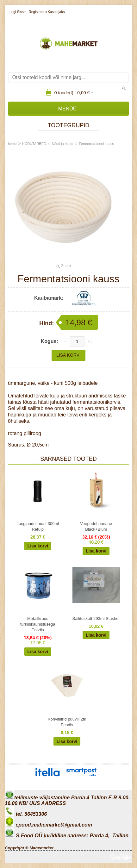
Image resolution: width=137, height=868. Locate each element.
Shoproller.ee (121, 857)
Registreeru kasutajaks (47, 12)
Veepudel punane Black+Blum (96, 526)
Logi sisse (18, 12)
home (12, 144)
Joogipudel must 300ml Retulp (38, 526)
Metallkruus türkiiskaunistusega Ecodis (38, 624)
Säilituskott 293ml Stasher (96, 618)
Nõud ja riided (63, 144)
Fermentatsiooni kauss (96, 144)
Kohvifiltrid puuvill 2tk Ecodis (67, 722)
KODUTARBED (34, 144)
